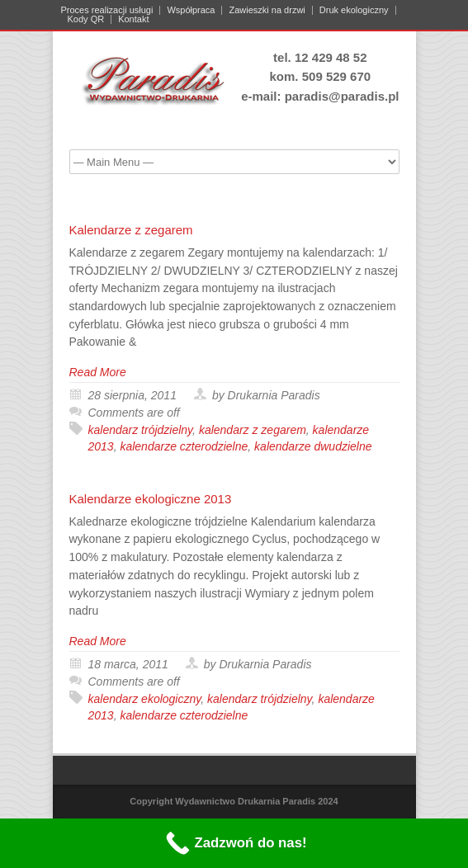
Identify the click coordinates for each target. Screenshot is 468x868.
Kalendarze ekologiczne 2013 (151, 499)
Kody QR (86, 19)
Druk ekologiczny (354, 10)
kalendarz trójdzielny (141, 430)
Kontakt (133, 19)
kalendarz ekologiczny (145, 699)
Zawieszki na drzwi (267, 10)
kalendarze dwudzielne (313, 446)
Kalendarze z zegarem (131, 230)
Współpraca (191, 10)
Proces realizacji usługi (107, 10)
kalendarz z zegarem (253, 430)
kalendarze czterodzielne (184, 446)
